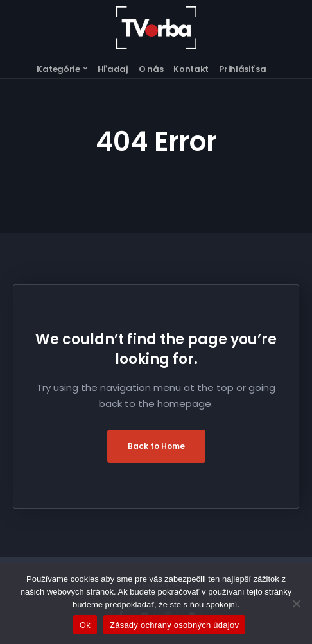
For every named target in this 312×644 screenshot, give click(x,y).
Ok (85, 625)
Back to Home (156, 446)
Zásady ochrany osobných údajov (174, 625)
